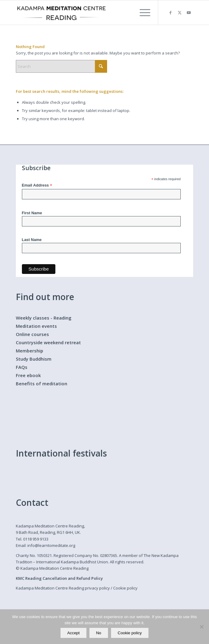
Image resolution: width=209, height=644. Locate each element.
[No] (201, 627)
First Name (32, 213)
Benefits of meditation (42, 383)
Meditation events (36, 326)
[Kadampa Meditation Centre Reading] (87, 12)
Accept (73, 633)
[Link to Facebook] (170, 13)
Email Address (37, 185)
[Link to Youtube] (189, 13)
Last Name (32, 240)
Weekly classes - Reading (44, 318)
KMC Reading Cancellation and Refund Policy (59, 578)
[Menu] (142, 12)
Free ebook (28, 375)
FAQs (22, 367)
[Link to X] (179, 13)
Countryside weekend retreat (48, 342)
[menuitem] (142, 12)
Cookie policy (125, 588)
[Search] (61, 66)
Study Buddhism (34, 359)
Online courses (32, 334)
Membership (30, 351)
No (99, 633)
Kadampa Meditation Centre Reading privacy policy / (64, 588)
